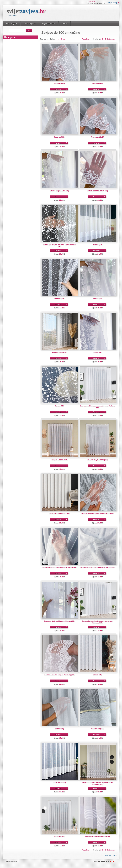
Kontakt (65, 24)
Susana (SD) (59, 406)
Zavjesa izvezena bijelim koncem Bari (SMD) (97, 513)
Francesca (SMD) (97, 137)
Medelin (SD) (98, 245)
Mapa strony (113, 3)
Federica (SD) (59, 137)
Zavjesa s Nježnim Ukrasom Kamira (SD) (59, 621)
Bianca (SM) (59, 729)
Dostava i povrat (30, 24)
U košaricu (58, 89)
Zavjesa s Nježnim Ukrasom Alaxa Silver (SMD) (97, 567)
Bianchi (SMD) (97, 83)
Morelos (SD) (59, 298)
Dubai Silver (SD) (59, 782)
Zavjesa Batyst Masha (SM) (98, 460)
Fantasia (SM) (59, 836)
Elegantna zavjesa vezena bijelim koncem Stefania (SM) (97, 783)
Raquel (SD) (97, 352)
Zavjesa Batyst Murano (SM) (59, 513)
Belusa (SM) (97, 675)
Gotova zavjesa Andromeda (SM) (97, 836)
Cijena (63, 39)
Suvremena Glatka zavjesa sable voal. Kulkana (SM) (97, 407)
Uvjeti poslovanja (49, 24)
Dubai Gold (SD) (97, 729)
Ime (58, 39)
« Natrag (108, 855)
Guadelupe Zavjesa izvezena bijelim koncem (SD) (59, 246)
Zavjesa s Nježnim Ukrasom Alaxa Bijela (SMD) (59, 567)
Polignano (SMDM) (59, 352)
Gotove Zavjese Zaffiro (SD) (97, 191)
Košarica (92, 2)
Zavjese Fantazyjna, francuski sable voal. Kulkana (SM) (97, 622)
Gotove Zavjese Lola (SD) (59, 191)
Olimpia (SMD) (59, 83)
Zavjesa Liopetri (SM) (59, 460)
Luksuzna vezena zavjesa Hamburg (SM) (59, 675)
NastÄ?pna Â (111, 39)
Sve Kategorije (12, 24)
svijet (26, 11)
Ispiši (115, 855)
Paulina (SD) (97, 298)
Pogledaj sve (86, 39)
